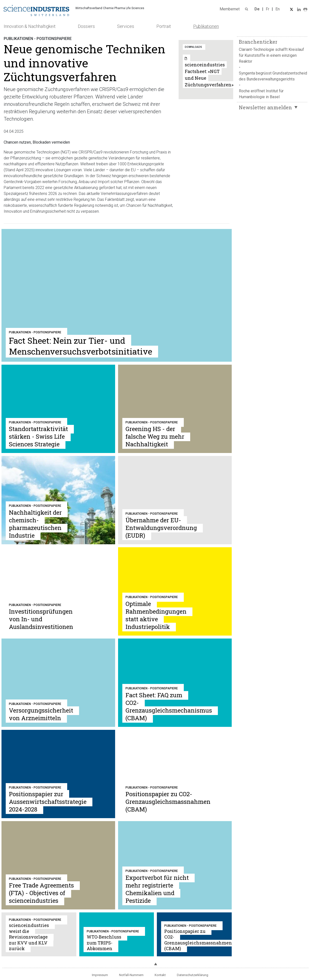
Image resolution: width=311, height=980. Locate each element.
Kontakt (160, 975)
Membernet (230, 9)
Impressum (100, 975)
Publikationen (206, 26)
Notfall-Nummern (131, 975)
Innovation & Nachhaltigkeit (30, 26)
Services (126, 26)
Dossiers (86, 26)
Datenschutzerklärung (193, 975)
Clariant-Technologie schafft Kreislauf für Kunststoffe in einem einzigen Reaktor (271, 55)
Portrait (164, 26)
